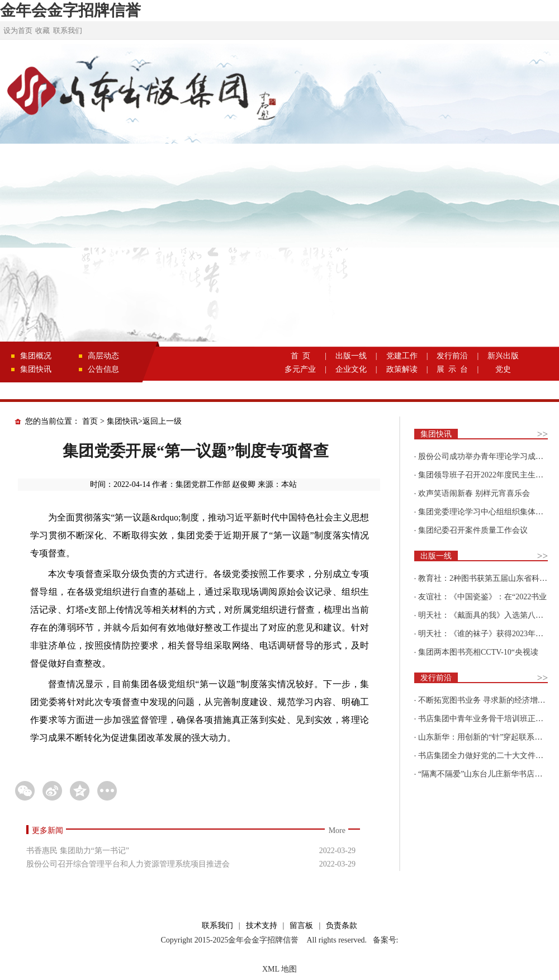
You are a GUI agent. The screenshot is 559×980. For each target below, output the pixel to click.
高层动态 (103, 356)
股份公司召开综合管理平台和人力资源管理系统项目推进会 (128, 864)
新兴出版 (503, 356)
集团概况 (36, 356)
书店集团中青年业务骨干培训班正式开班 (489, 719)
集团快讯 (36, 369)
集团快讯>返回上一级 (144, 421)
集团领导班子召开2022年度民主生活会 (485, 475)
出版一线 (351, 356)
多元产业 (300, 369)
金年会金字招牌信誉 (70, 10)
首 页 (300, 356)
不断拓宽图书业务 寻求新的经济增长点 (486, 700)
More (337, 830)
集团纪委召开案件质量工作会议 (473, 530)
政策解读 (402, 369)
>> (543, 434)
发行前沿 (452, 356)
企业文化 (351, 369)
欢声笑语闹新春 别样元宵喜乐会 (474, 493)
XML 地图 (279, 969)
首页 (90, 421)
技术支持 (262, 925)
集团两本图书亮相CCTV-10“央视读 (478, 652)
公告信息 (103, 369)
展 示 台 (452, 369)
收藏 (42, 30)
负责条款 (342, 925)
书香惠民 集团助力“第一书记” (78, 851)
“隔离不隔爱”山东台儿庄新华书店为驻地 (488, 774)
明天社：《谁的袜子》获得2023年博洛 (485, 634)
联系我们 (68, 30)
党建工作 (402, 356)
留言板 (301, 925)
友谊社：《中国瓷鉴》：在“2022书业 (482, 597)
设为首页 (18, 30)
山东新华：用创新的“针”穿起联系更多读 (488, 737)
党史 (503, 369)
